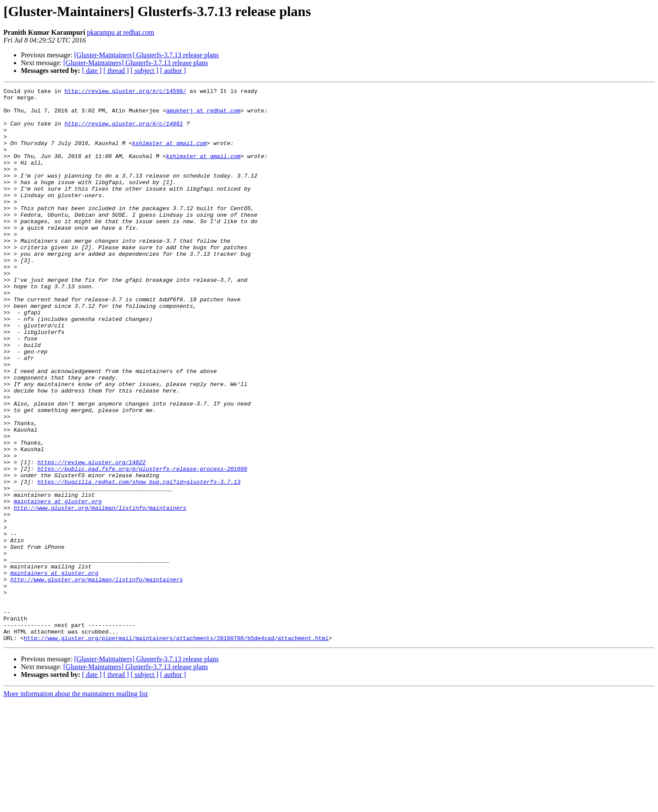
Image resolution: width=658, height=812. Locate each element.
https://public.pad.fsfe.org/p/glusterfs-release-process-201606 (142, 545)
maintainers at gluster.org (58, 584)
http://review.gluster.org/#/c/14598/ (125, 92)
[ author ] (173, 71)
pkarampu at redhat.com (120, 32)
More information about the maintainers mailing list (76, 804)
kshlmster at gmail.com (169, 155)
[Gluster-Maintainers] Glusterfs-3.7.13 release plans (146, 55)
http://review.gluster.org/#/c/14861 (123, 131)
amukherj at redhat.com (203, 116)
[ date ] (92, 71)
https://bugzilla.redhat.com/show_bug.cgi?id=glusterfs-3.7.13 (139, 561)
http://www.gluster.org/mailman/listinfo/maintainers (100, 592)
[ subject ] (145, 71)
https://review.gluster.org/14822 (92, 538)
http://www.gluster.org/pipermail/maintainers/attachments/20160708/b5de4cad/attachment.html (176, 749)
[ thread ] (116, 71)
